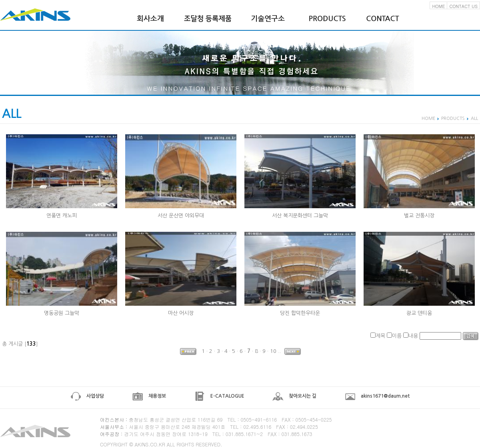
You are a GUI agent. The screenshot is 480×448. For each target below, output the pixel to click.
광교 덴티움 (419, 313)
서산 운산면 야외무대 (181, 216)
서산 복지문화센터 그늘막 (300, 216)
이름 (397, 336)
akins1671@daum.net (377, 396)
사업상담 (87, 396)
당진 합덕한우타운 (300, 313)
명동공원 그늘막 (62, 313)
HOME (438, 6)
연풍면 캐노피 (62, 216)
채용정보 (149, 396)
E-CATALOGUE (219, 396)
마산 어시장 (181, 313)
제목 (380, 336)
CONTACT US (463, 6)
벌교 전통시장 (419, 216)
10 (273, 351)
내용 (413, 336)
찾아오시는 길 (294, 396)
